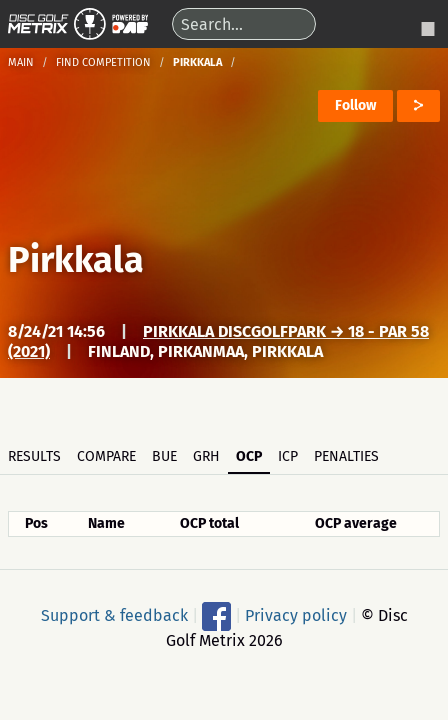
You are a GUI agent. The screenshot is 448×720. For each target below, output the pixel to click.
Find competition (103, 62)
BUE (164, 456)
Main (21, 62)
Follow (355, 105)
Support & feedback (114, 614)
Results (34, 456)
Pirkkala (76, 260)
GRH (206, 456)
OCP (249, 456)
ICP (288, 456)
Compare (106, 456)
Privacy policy (296, 614)
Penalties (346, 456)
